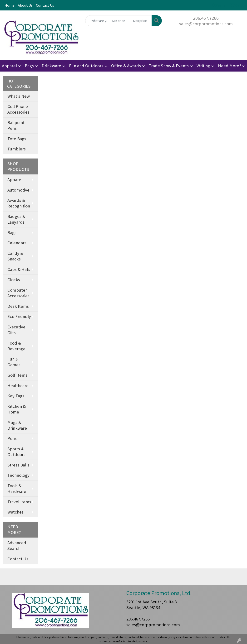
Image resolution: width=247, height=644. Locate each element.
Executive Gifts (16, 330)
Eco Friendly (19, 316)
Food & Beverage (16, 346)
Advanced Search (17, 545)
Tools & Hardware (17, 488)
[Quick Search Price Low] (120, 21)
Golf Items (17, 375)
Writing (203, 66)
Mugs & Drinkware (17, 425)
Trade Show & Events (169, 66)
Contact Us (45, 5)
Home (10, 5)
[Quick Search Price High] (141, 21)
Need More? (230, 66)
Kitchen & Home (17, 409)
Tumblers (17, 149)
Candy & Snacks (15, 256)
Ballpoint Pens (16, 125)
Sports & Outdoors (16, 452)
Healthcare (18, 386)
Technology (18, 475)
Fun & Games (14, 362)
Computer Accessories (18, 293)
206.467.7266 (206, 18)
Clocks (14, 280)
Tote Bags (17, 139)
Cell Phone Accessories (18, 109)
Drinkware (51, 66)
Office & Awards (126, 66)
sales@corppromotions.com (206, 24)
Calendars (17, 243)
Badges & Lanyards (16, 219)
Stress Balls (18, 465)
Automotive (18, 190)
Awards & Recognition (19, 203)
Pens (12, 438)
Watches (15, 512)
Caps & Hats (19, 269)
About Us (25, 5)
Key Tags (16, 396)
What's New (19, 96)
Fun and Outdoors (86, 66)
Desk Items (18, 306)
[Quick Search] (98, 21)
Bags (29, 66)
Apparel (9, 66)
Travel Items (19, 502)
